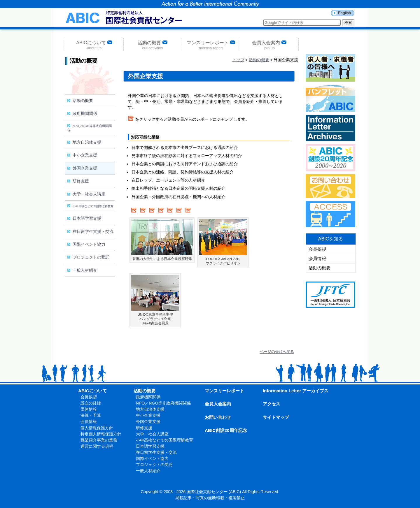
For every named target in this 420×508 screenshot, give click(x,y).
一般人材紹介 (82, 270)
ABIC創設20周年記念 (226, 430)
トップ (238, 60)
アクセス (272, 404)
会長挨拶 (317, 249)
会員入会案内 (269, 45)
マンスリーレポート (211, 45)
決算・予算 (91, 415)
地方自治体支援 (84, 142)
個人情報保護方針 (97, 428)
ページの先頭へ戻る (277, 352)
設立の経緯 (91, 403)
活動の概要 (153, 45)
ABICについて (94, 45)
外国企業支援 (82, 168)
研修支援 (78, 181)
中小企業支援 (82, 155)
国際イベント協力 (86, 244)
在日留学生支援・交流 (90, 231)
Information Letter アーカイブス (296, 391)
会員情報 (317, 259)
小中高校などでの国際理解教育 (90, 206)
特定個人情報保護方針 (101, 434)
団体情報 (89, 409)
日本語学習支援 (84, 218)
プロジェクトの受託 (88, 257)
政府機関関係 (82, 113)
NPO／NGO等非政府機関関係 (90, 128)
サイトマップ (276, 417)
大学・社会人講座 (86, 194)
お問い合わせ (218, 417)
